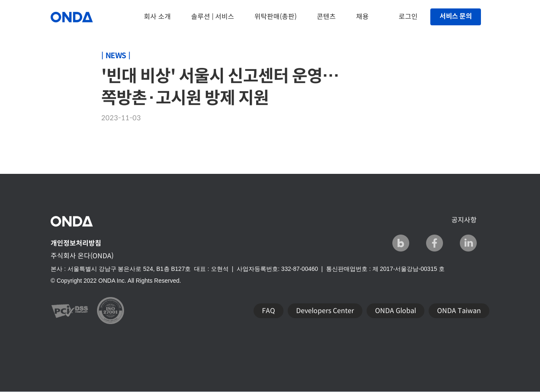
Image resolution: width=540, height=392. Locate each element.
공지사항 (464, 220)
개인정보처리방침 (76, 243)
